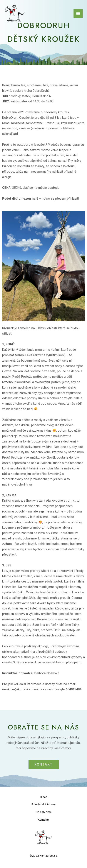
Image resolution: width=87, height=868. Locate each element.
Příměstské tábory (43, 804)
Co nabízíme (44, 812)
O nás (43, 797)
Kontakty (44, 820)
